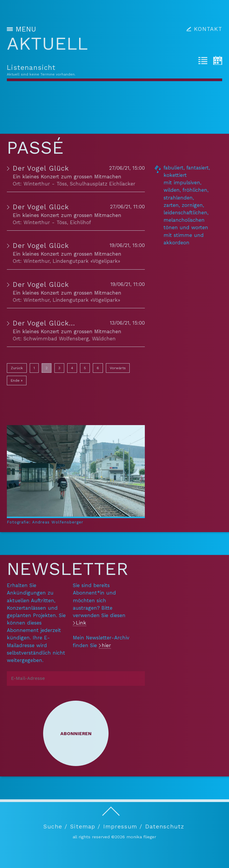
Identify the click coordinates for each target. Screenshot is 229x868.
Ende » (17, 380)
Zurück (17, 368)
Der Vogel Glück (41, 168)
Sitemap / (85, 827)
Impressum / (123, 827)
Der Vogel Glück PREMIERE (60, 323)
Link (81, 623)
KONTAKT (208, 29)
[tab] (203, 62)
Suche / (55, 827)
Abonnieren (76, 733)
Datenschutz (165, 827)
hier (106, 645)
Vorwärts (118, 368)
